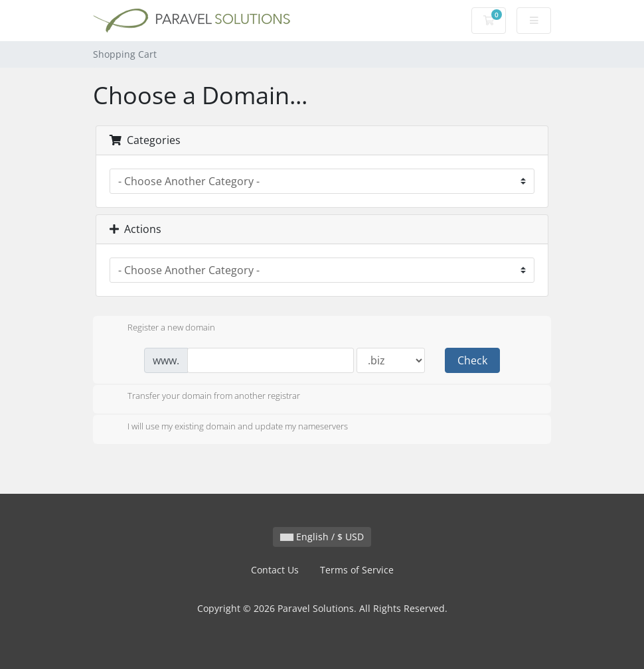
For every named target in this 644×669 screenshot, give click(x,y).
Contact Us (275, 570)
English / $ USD (322, 537)
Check (472, 360)
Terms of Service (357, 570)
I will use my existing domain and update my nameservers (227, 427)
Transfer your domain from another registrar (203, 397)
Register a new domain (161, 329)
